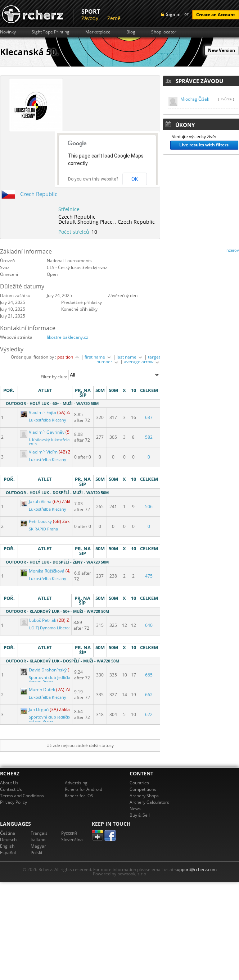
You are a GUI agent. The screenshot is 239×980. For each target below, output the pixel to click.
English (7, 846)
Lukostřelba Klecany (48, 420)
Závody (90, 18)
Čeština (8, 833)
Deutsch (8, 840)
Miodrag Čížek (195, 99)
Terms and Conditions (22, 796)
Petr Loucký (37, 521)
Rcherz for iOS (79, 796)
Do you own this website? (93, 179)
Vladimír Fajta (39, 412)
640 (149, 625)
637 (149, 417)
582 (149, 437)
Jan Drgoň (35, 709)
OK (135, 179)
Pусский (69, 833)
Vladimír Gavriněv (43, 432)
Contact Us (11, 789)
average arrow (142, 362)
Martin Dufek (38, 690)
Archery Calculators (149, 802)
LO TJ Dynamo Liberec (50, 628)
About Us (9, 783)
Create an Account (216, 15)
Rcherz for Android (84, 789)
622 (149, 714)
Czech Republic (39, 194)
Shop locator (164, 32)
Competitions (143, 789)
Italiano (38, 840)
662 (149, 695)
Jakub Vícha (36, 502)
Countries (139, 783)
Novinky (8, 32)
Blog (131, 32)
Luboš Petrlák (39, 620)
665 (149, 675)
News (135, 809)
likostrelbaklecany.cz (67, 337)
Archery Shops (144, 796)
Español (8, 853)
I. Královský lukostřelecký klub (52, 442)
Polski (36, 853)
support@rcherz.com (196, 869)
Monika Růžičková (43, 571)
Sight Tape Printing (51, 32)
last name (130, 357)
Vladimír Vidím (39, 452)
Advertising (76, 783)
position (69, 357)
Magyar (38, 846)
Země (114, 18)
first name (98, 357)
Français (39, 833)
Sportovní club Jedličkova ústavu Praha (52, 680)
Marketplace (98, 32)
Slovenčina (72, 840)
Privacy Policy (13, 802)
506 (149, 507)
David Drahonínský (44, 670)
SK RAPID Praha (43, 529)
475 (149, 576)
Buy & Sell (140, 815)
